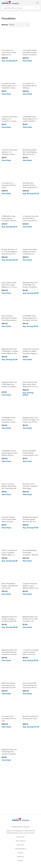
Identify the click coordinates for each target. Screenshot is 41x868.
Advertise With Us (21, 849)
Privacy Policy (20, 837)
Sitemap (21, 861)
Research (20, 853)
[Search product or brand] (20, 8)
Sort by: (5, 25)
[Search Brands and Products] (36, 8)
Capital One (20, 857)
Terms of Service (20, 841)
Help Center (20, 845)
